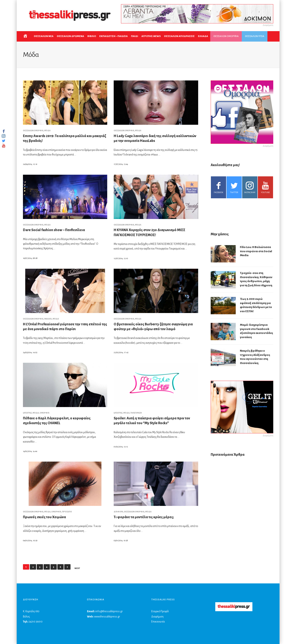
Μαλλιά (48, 319)
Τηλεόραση (136, 413)
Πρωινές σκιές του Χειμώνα (44, 517)
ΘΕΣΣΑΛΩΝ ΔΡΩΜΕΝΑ (70, 36)
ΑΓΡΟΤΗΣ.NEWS (151, 36)
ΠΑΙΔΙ (135, 36)
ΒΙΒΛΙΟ (92, 36)
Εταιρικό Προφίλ (160, 611)
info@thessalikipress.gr (109, 611)
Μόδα (47, 131)
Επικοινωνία (158, 622)
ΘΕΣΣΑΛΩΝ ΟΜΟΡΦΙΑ (226, 36)
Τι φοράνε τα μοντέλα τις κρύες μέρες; (144, 517)
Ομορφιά (45, 413)
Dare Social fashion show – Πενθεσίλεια (54, 230)
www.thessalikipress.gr (107, 617)
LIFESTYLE (27, 413)
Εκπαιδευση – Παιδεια (113, 36)
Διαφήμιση (157, 617)
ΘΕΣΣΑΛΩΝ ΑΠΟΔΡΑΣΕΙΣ (179, 36)
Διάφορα (118, 512)
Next (77, 568)
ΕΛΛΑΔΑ (203, 36)
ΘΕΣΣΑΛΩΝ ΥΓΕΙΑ (255, 36)
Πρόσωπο (67, 512)
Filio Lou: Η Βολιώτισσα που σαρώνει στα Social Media (256, 251)
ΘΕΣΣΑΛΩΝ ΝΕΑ (44, 36)
